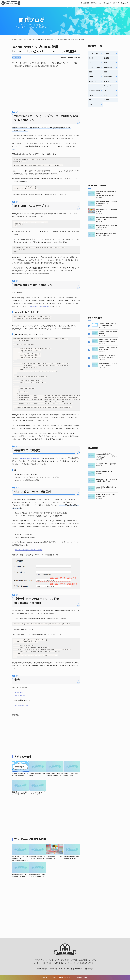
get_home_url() (20, 695)
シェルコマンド (94, 53)
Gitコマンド (104, 3)
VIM (90, 105)
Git (90, 63)
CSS (106, 72)
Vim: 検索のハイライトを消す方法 (106, 464)
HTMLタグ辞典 (78, 3)
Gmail (91, 58)
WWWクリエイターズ (43, 960)
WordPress (17, 57)
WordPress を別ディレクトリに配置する (29, 550)
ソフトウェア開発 (94, 67)
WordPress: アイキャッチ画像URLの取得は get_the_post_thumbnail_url (20, 858)
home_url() (19, 692)
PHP (106, 95)
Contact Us (81, 978)
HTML (91, 77)
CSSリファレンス (91, 3)
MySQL (106, 100)
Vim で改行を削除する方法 (104, 472)
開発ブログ (124, 3)
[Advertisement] (46, 88)
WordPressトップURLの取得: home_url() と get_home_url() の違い (44, 49)
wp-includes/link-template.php (40, 306)
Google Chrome (110, 86)
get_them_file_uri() (22, 705)
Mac (106, 63)
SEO (90, 72)
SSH (90, 100)
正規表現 (107, 58)
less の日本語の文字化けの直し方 (106, 487)
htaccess (92, 86)
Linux (91, 95)
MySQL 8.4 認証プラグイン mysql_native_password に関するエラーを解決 (106, 456)
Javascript (93, 81)
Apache (107, 81)
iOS (105, 91)
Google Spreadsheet (94, 91)
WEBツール (114, 3)
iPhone (106, 53)
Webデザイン (108, 77)
